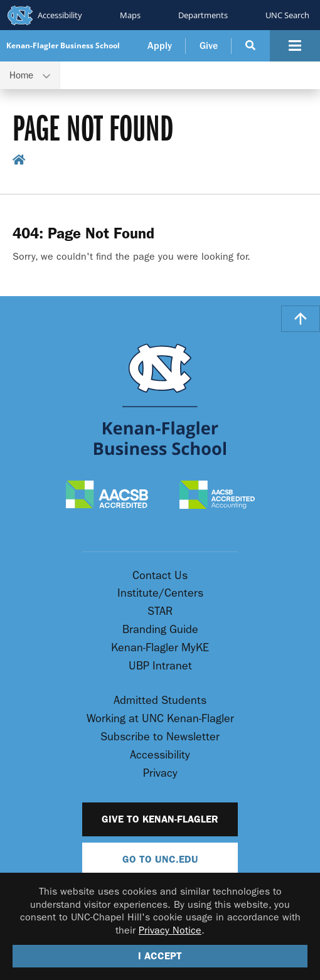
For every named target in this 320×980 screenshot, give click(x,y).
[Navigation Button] (295, 46)
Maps (130, 15)
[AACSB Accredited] (107, 496)
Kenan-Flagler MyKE (160, 648)
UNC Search (287, 15)
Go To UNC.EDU (160, 859)
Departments (203, 15)
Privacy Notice (170, 930)
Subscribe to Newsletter (160, 737)
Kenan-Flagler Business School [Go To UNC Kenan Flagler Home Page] (63, 46)
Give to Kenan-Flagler (160, 819)
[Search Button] (251, 46)
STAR (160, 611)
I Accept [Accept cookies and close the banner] (160, 956)
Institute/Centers (160, 593)
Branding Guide (160, 630)
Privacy (160, 773)
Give (209, 46)
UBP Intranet (160, 666)
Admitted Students (160, 700)
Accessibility (60, 15)
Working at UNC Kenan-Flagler (160, 719)
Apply (160, 46)
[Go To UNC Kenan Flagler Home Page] (160, 399)
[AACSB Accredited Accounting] (217, 496)
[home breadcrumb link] (19, 162)
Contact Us (160, 576)
